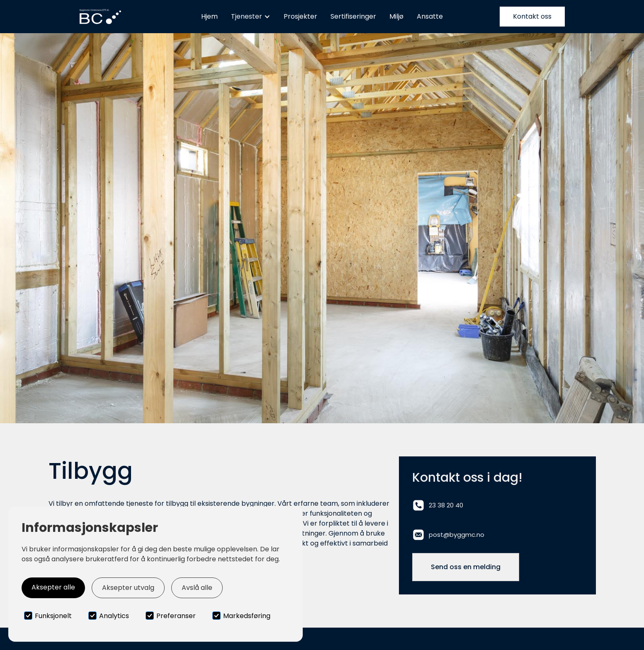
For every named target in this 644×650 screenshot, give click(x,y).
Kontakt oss (532, 16)
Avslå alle (197, 588)
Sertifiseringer (353, 16)
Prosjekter (300, 16)
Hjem (209, 16)
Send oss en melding (466, 567)
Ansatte (430, 16)
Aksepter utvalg (128, 588)
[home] (100, 17)
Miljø (396, 16)
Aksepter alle (53, 587)
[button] (251, 17)
